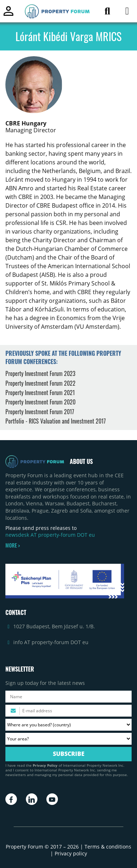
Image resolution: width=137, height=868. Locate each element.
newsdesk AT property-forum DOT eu (50, 535)
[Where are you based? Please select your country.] (68, 725)
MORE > (13, 545)
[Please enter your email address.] (68, 711)
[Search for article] (107, 12)
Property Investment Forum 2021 (40, 393)
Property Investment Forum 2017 (40, 412)
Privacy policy (71, 853)
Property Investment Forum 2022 (40, 383)
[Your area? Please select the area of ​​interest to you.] (68, 739)
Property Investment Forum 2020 (40, 402)
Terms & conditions (108, 847)
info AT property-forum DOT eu (51, 642)
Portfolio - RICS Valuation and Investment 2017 (56, 421)
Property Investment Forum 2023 (40, 373)
